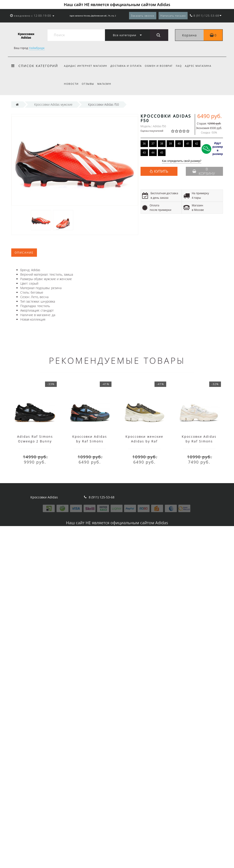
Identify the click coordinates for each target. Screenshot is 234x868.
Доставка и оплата (127, 66)
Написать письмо (173, 16)
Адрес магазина (201, 66)
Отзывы (89, 84)
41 (188, 144)
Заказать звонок (143, 16)
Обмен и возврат (160, 66)
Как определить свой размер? (182, 161)
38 (162, 144)
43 (144, 153)
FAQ (181, 66)
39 (170, 144)
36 (144, 144)
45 (162, 153)
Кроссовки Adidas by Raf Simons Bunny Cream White (199, 441)
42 (197, 144)
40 (179, 144)
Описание (24, 253)
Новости (71, 84)
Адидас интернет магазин (86, 66)
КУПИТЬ (161, 171)
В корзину (204, 171)
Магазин (106, 84)
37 (153, 144)
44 (153, 153)
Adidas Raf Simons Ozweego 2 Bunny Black (35, 441)
